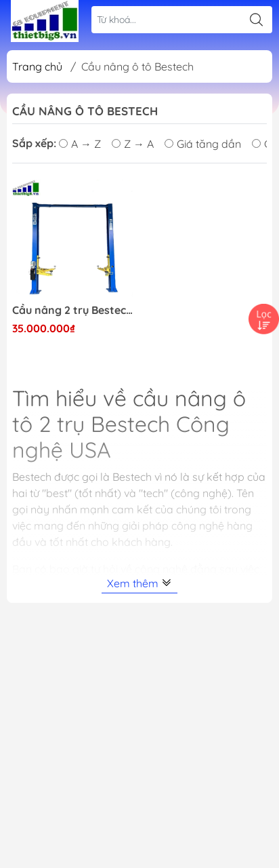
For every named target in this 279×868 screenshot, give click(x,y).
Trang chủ (37, 66)
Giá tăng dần (203, 144)
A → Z (80, 144)
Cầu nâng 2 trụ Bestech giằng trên (72, 310)
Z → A (133, 144)
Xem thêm (139, 583)
